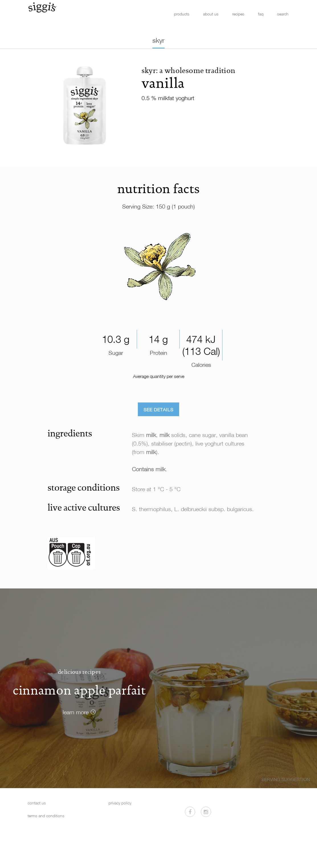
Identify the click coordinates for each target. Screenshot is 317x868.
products (182, 14)
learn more (76, 712)
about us (211, 14)
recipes (238, 14)
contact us (37, 803)
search (283, 14)
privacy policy (120, 803)
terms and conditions (46, 816)
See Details (158, 410)
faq (261, 14)
